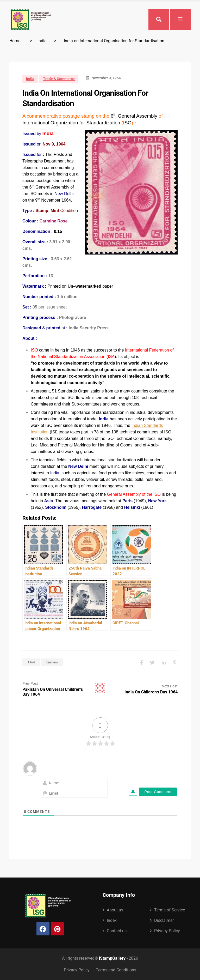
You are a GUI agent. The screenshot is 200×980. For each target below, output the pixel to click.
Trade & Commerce (59, 79)
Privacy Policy (167, 931)
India (42, 41)
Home (15, 41)
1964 (31, 662)
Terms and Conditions (116, 970)
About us (115, 910)
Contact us (117, 931)
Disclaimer (164, 920)
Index (112, 920)
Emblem (52, 662)
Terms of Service (170, 910)
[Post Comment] (158, 792)
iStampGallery (112, 958)
